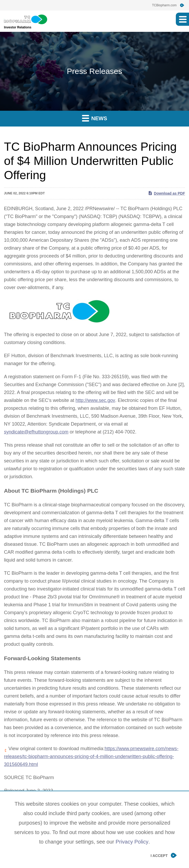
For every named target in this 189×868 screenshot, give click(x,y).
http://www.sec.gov (95, 400)
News (95, 118)
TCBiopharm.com (164, 5)
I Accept (159, 856)
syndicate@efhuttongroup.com (36, 432)
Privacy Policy (132, 842)
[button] (182, 19)
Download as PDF (166, 193)
